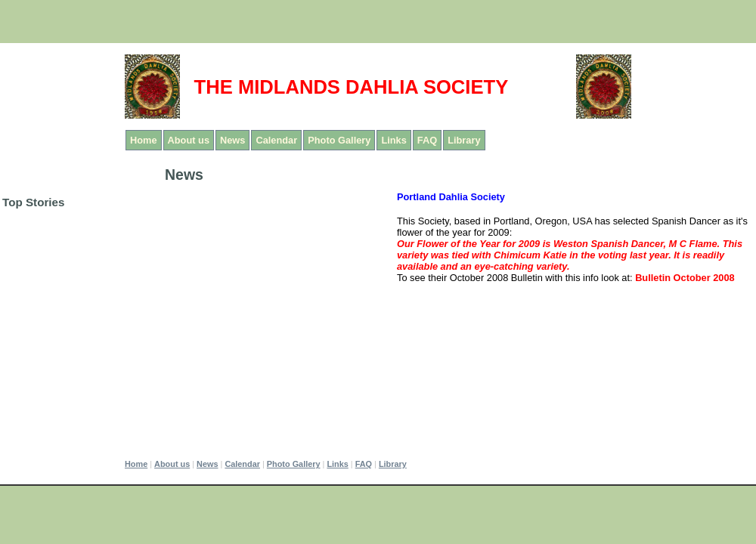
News (232, 140)
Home (144, 140)
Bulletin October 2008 (685, 278)
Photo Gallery (339, 140)
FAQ (427, 140)
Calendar (276, 140)
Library (464, 140)
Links (393, 140)
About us (189, 140)
